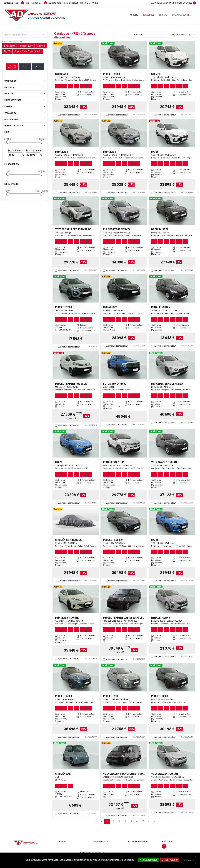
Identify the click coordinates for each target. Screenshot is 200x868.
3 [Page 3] (119, 821)
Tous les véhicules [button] (12, 67)
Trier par (138, 35)
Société (163, 15)
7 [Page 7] (143, 821)
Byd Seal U (9, 46)
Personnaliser (189, 860)
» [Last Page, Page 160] (154, 821)
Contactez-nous (11, 3)
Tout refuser (170, 860)
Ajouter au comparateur (69, 115)
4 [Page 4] (125, 821)
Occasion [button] (38, 67)
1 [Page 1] (107, 821)
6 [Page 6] (137, 821)
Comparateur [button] (181, 15)
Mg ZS (7, 51)
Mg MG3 (41, 46)
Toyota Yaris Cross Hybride (28, 51)
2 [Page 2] (113, 821)
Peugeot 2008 (26, 46)
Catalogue (148, 15)
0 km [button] (25, 67)
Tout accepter (148, 860)
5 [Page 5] (131, 821)
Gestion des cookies (138, 842)
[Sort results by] (159, 35)
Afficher (181, 35)
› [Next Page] (149, 821)
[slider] (8, 142)
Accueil (134, 15)
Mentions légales (100, 842)
